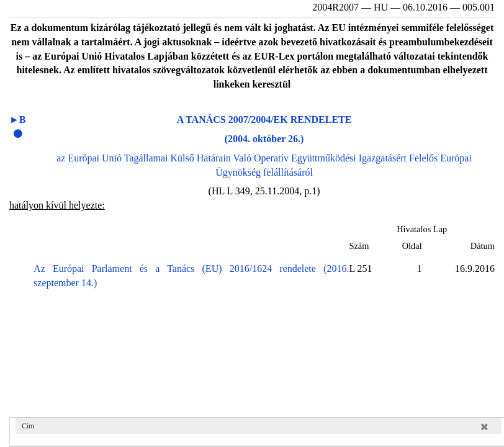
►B (18, 120)
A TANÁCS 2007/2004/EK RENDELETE (264, 120)
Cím (28, 426)
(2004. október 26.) (264, 139)
